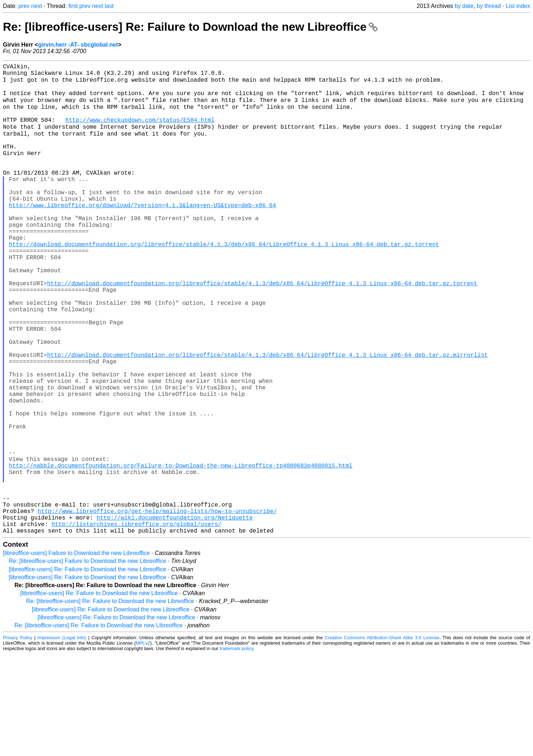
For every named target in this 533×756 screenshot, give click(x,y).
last (109, 6)
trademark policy (237, 750)
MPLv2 (143, 745)
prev (24, 6)
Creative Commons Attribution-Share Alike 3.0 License (382, 740)
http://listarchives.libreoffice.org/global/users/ (136, 624)
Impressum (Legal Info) (62, 740)
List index (518, 6)
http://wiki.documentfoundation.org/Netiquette (175, 616)
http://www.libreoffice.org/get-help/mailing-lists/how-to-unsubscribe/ (157, 608)
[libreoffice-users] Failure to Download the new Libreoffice (76, 655)
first (73, 6)
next (36, 6)
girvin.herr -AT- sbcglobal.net (78, 45)
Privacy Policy (18, 740)
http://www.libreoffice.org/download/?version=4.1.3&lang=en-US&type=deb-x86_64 (143, 235)
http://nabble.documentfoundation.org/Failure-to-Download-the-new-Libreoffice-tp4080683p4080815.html (181, 553)
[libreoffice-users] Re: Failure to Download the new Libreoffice (87, 671)
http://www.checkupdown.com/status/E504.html (140, 131)
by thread (489, 6)
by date (464, 6)
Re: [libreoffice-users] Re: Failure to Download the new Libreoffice (190, 27)
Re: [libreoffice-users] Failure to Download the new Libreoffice (87, 663)
